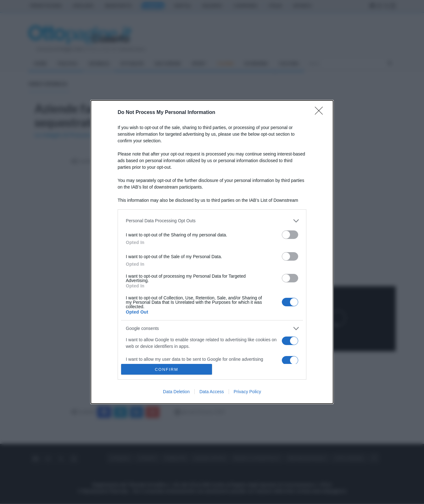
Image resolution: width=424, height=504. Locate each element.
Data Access (212, 392)
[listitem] (212, 221)
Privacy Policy (247, 392)
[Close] (321, 113)
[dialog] (212, 252)
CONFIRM (167, 369)
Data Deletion (176, 392)
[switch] (290, 235)
